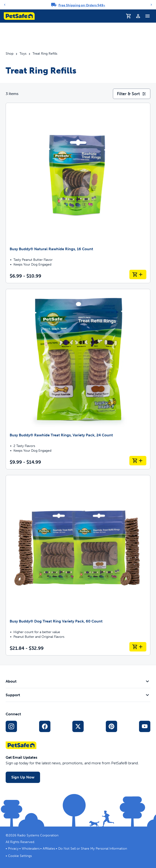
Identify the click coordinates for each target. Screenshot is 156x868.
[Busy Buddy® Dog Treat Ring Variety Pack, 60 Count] (78, 565)
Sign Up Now (23, 777)
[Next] (151, 5)
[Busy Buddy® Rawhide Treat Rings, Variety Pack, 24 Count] (78, 379)
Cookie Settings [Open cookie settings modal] (20, 856)
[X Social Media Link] (78, 726)
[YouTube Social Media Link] (145, 726)
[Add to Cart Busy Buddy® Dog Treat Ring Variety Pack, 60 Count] (138, 647)
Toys (23, 54)
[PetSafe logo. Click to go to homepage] (19, 16)
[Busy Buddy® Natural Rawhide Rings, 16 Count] (78, 193)
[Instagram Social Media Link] (11, 726)
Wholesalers (31, 849)
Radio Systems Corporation (38, 835)
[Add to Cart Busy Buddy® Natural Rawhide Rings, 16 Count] (138, 274)
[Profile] (138, 16)
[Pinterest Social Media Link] (111, 726)
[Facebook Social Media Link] (45, 726)
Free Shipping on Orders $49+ (82, 5)
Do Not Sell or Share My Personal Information (93, 849)
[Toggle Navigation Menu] (148, 16)
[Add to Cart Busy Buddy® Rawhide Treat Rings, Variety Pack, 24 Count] (138, 461)
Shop (10, 54)
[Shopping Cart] (129, 16)
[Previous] (5, 5)
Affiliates (49, 849)
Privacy (13, 849)
